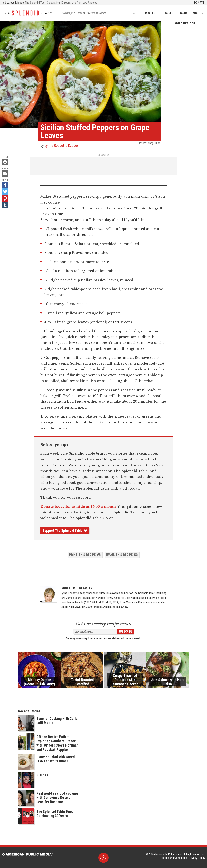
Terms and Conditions (174, 858)
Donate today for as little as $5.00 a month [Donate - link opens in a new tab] (78, 507)
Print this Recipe (85, 555)
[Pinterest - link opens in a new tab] (5, 198)
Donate (199, 3)
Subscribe (125, 631)
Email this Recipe (122, 555)
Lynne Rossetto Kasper (61, 145)
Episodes (167, 13)
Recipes (150, 13)
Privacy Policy (197, 858)
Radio (183, 13)
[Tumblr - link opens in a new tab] (5, 205)
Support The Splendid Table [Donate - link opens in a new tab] (65, 531)
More (198, 13)
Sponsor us (104, 155)
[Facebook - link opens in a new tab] (5, 185)
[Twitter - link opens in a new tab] (5, 192)
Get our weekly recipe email (104, 624)
